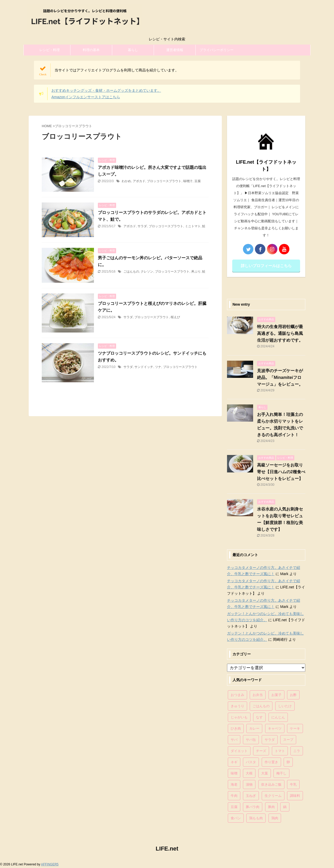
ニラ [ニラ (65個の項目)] (297, 751)
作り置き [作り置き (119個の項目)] (271, 762)
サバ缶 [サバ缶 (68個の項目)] (251, 740)
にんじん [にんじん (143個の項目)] (278, 717)
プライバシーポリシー (217, 50)
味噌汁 (188, 181)
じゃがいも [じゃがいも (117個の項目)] (239, 717)
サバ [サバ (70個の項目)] (234, 740)
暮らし (133, 50)
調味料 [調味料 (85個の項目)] (295, 796)
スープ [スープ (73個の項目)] (288, 740)
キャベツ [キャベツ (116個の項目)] (275, 728)
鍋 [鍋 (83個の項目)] (285, 807)
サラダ (142, 226)
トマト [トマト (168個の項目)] (280, 751)
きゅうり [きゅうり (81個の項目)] (237, 706)
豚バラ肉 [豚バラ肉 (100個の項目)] (253, 807)
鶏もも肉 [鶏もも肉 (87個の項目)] (256, 818)
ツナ (158, 367)
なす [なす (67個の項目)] (259, 717)
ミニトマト (193, 226)
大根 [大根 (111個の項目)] (249, 773)
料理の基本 (91, 50)
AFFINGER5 (50, 864)
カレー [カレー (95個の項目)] (254, 728)
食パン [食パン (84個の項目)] (236, 818)
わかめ (126, 181)
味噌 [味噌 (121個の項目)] (234, 773)
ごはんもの (131, 272)
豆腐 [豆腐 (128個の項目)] (234, 807)
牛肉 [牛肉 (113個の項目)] (234, 796)
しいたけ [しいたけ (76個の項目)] (285, 706)
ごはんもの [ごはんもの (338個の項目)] (261, 706)
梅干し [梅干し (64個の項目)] (281, 773)
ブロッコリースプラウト (164, 181)
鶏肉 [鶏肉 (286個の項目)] (275, 818)
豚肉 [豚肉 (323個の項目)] (271, 807)
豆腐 (198, 181)
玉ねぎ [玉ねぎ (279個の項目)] (251, 796)
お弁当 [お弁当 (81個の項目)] (258, 695)
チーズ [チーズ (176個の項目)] (261, 751)
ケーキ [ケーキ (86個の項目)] (295, 728)
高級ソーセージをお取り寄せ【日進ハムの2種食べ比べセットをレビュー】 (281, 472)
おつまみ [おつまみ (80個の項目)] (237, 695)
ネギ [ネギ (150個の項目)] (234, 762)
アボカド (139, 181)
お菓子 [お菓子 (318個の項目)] (276, 695)
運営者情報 (175, 50)
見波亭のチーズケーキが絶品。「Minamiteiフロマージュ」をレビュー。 (280, 377)
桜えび (175, 317)
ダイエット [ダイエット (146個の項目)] (239, 751)
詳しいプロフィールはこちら (266, 266)
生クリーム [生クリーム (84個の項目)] (273, 796)
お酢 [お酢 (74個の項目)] (293, 695)
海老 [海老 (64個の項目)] (234, 784)
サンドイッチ (144, 367)
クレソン (147, 272)
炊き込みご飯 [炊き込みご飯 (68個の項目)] (271, 784)
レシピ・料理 (50, 50)
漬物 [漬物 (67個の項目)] (249, 784)
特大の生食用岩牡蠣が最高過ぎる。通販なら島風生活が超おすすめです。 (280, 333)
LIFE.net (167, 849)
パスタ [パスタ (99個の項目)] (251, 762)
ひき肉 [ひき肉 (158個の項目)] (236, 728)
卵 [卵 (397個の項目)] (288, 762)
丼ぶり (196, 272)
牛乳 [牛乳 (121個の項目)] (293, 784)
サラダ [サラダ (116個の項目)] (270, 740)
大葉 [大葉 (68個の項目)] (265, 773)
